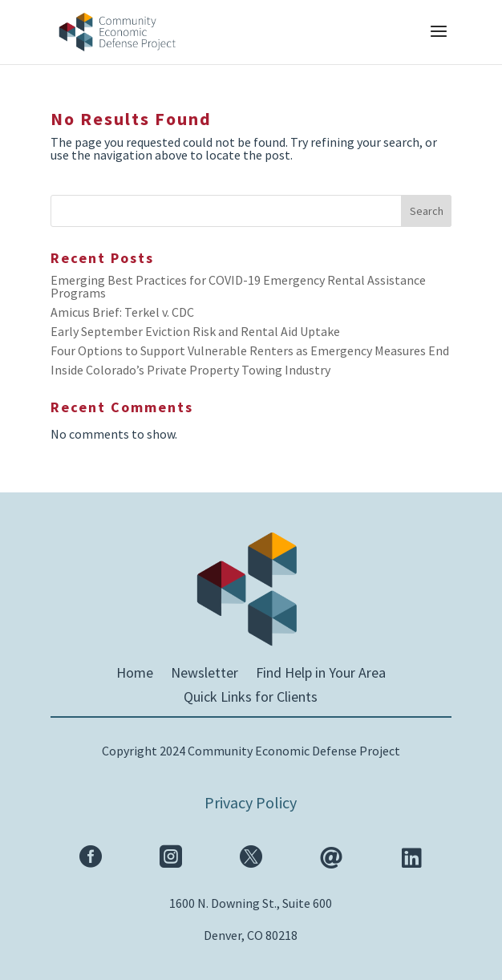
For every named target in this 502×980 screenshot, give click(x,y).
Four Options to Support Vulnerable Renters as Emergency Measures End (250, 350)
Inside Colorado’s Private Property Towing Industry (190, 370)
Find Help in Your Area (321, 674)
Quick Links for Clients (251, 699)
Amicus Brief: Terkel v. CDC (122, 312)
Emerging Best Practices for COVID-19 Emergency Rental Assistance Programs (238, 286)
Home (135, 674)
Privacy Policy (251, 802)
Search (427, 211)
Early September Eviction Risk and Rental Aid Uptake (195, 331)
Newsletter (204, 674)
